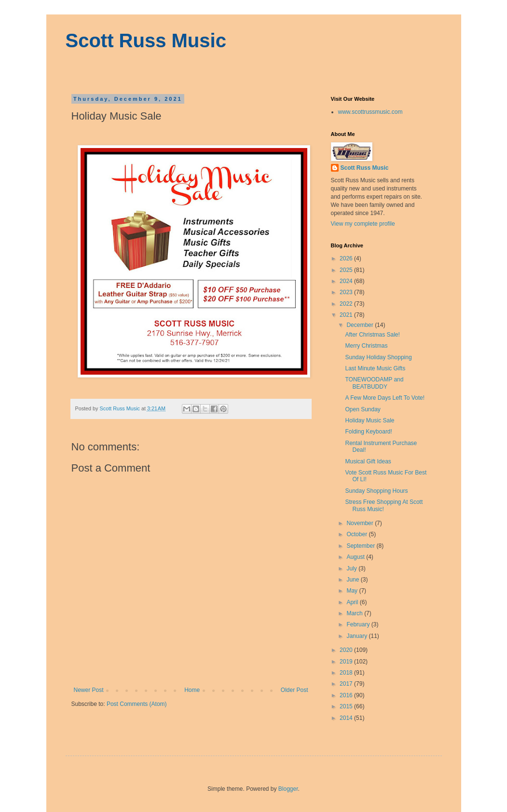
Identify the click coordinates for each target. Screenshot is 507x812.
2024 (347, 281)
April (353, 602)
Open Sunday (363, 409)
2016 (347, 695)
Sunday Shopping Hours (376, 491)
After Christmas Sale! (372, 335)
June (353, 580)
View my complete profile (363, 224)
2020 (347, 650)
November (361, 523)
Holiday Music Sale (370, 420)
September (361, 546)
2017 (347, 684)
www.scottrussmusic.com (370, 112)
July (352, 568)
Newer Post (89, 690)
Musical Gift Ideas (368, 461)
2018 (347, 673)
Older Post (295, 690)
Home (192, 690)
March (355, 613)
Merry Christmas (366, 346)
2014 (347, 718)
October (357, 534)
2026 (347, 258)
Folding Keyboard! (368, 432)
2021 (347, 315)
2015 (347, 706)
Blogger (288, 789)
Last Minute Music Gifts (375, 368)
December (361, 325)
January (357, 636)
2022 (347, 304)
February (359, 624)
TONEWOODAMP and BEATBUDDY (374, 383)
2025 (347, 270)
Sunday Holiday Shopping (378, 357)
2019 (347, 662)
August (356, 557)
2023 (347, 292)
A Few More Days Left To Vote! (385, 398)
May (353, 591)
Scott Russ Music (146, 41)
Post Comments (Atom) (137, 704)
